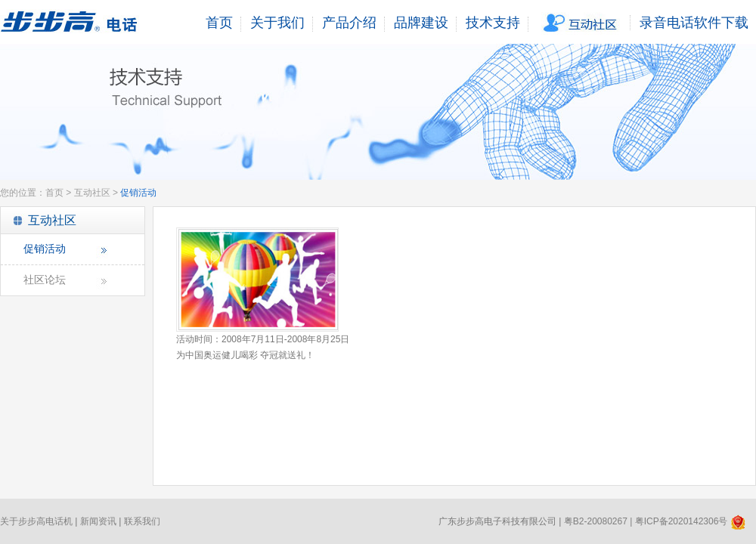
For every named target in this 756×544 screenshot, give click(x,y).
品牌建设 (421, 23)
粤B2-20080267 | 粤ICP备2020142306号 (655, 521)
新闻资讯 (98, 521)
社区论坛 (45, 280)
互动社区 (582, 23)
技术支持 (493, 23)
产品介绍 (349, 23)
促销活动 (45, 249)
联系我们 (142, 521)
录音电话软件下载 (694, 23)
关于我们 (277, 23)
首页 (219, 23)
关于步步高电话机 (36, 521)
